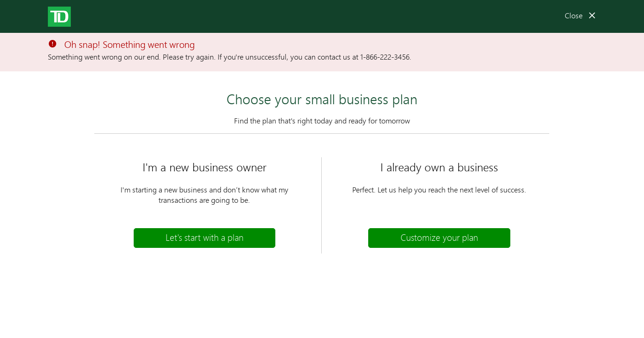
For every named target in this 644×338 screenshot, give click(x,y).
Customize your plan (439, 237)
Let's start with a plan (205, 237)
